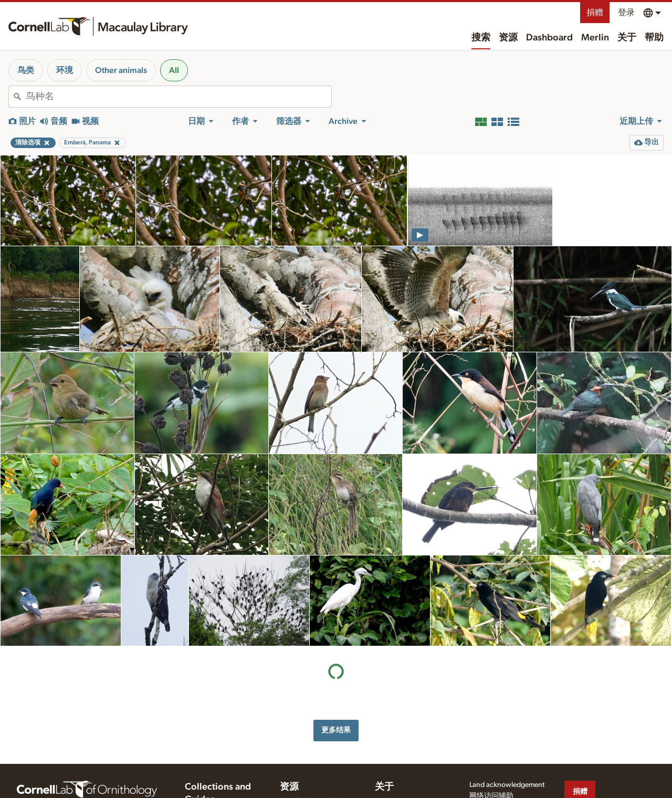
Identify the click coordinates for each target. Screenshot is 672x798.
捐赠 (595, 13)
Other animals (121, 70)
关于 (627, 38)
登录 (626, 13)
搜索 (481, 38)
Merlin (595, 38)
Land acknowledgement (507, 785)
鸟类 (26, 70)
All (174, 70)
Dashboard (549, 38)
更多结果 (336, 730)
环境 (65, 70)
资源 (508, 38)
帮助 (654, 38)
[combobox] (178, 97)
